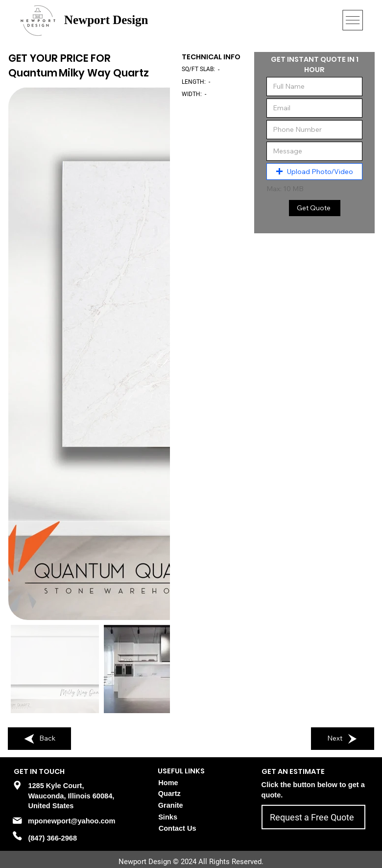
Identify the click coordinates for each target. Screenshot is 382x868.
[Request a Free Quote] (313, 817)
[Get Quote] (315, 208)
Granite (171, 805)
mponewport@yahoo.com (72, 821)
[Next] (343, 739)
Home (168, 783)
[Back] (39, 739)
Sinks (168, 817)
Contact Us (178, 828)
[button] (314, 172)
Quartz (169, 794)
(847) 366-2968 (52, 838)
